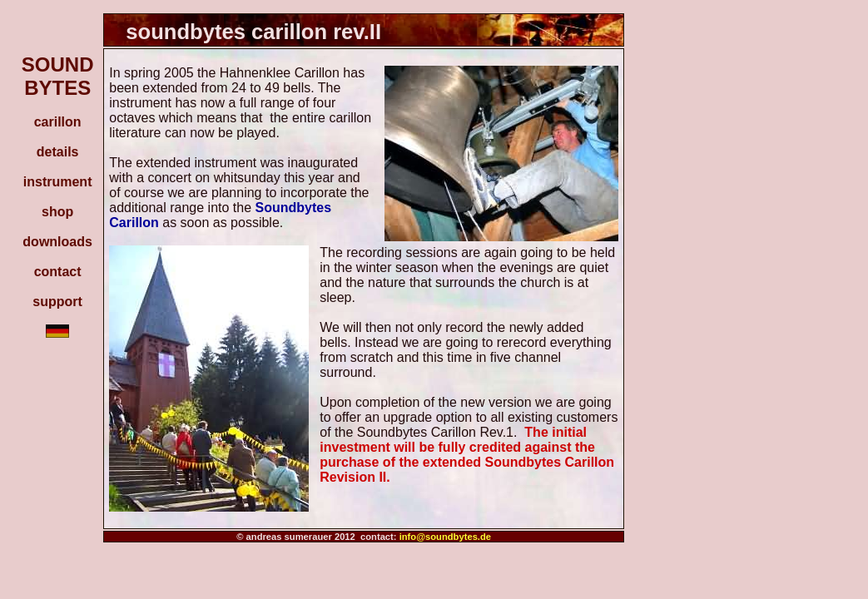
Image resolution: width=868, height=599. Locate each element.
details (58, 152)
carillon (58, 122)
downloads (57, 242)
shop (57, 212)
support (57, 302)
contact (58, 272)
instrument (58, 182)
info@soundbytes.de (445, 537)
